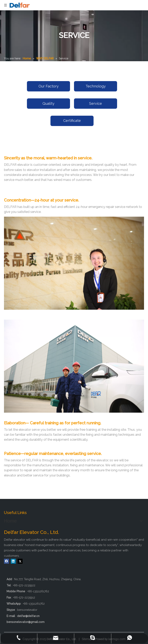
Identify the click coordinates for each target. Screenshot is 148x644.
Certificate (72, 121)
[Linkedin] (13, 561)
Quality (48, 103)
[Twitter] (20, 561)
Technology (96, 86)
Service (96, 103)
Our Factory (49, 86)
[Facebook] (6, 561)
